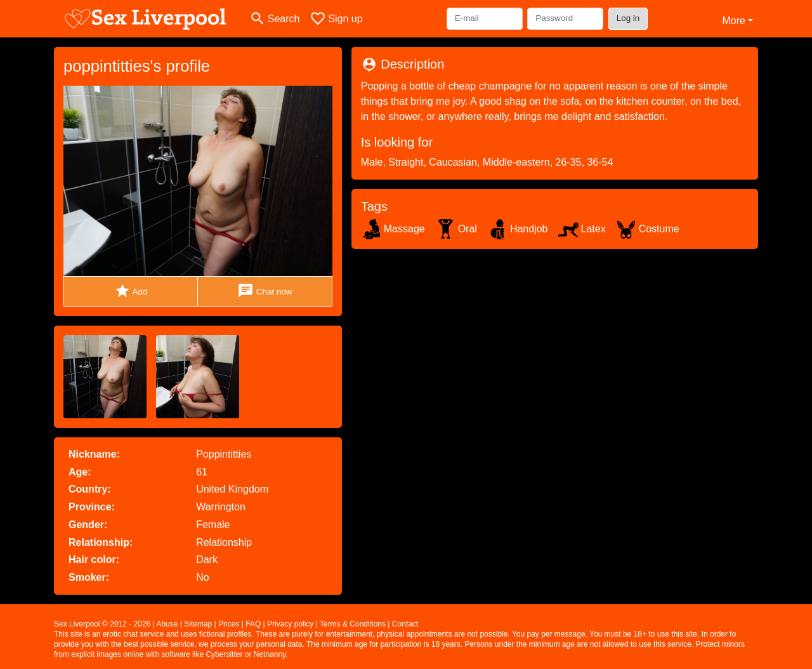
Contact (405, 624)
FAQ (253, 624)
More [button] (733, 21)
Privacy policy (290, 624)
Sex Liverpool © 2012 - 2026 (102, 624)
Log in (628, 18)
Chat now (265, 291)
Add (131, 291)
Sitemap (198, 624)
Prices (229, 624)
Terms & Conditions (353, 624)
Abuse (167, 624)
